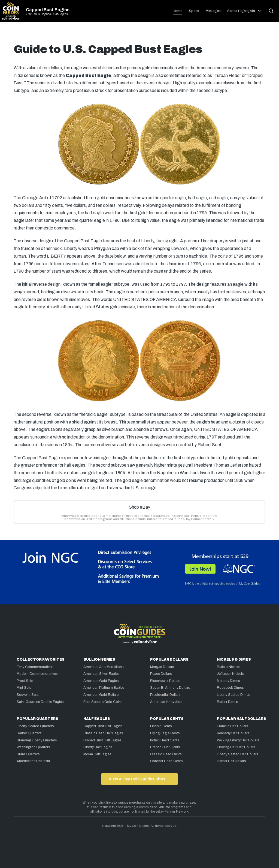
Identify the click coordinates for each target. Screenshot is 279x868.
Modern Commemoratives (37, 674)
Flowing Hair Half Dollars (236, 747)
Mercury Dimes (228, 681)
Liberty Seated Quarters (35, 726)
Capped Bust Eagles (48, 10)
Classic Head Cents (166, 754)
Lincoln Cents (161, 726)
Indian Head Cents (165, 740)
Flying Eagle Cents (165, 733)
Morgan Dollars (162, 667)
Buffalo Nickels (229, 667)
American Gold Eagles (101, 681)
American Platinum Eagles (104, 688)
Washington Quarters (33, 747)
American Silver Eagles (101, 674)
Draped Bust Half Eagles (102, 740)
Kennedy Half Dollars (233, 733)
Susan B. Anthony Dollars (170, 688)
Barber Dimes (228, 702)
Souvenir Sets (28, 695)
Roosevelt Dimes (230, 688)
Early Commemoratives (35, 667)
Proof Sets (25, 681)
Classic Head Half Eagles (103, 733)
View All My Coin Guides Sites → (139, 779)
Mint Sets (24, 688)
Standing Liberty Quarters (37, 740)
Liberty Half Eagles (98, 747)
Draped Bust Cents (165, 747)
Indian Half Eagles (97, 754)
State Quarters (28, 754)
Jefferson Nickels (230, 674)
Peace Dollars (161, 674)
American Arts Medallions (104, 667)
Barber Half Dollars (231, 761)
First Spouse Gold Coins (103, 702)
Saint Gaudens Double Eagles (40, 702)
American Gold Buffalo (101, 695)
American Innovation (166, 702)
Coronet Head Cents (166, 761)
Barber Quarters (29, 733)
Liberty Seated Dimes (234, 695)
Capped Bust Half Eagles (103, 726)
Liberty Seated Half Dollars (238, 754)
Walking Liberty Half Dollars (238, 740)
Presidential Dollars (165, 695)
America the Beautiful (33, 761)
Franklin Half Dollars (233, 726)
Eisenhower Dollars (165, 681)
